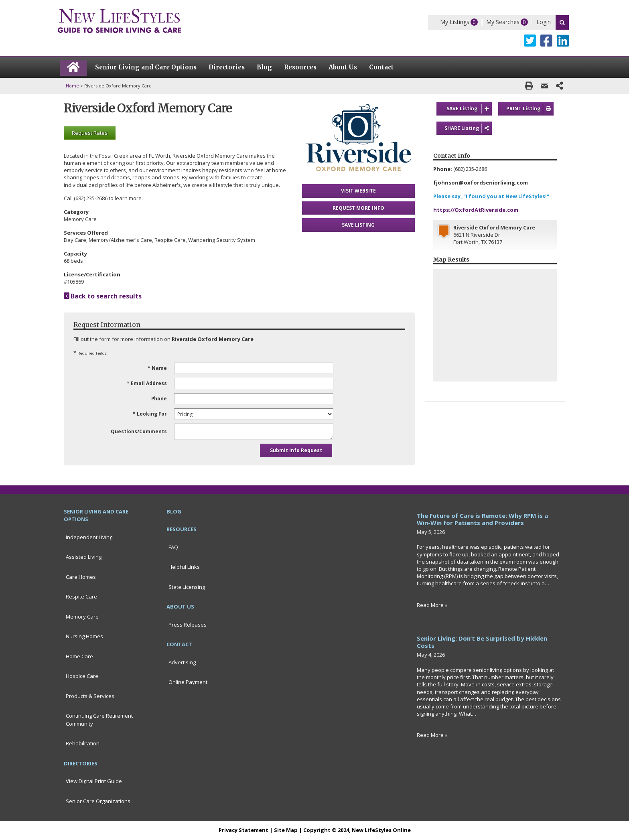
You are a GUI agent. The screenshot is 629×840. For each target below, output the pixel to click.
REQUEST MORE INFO (358, 208)
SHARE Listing (468, 128)
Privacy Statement (243, 830)
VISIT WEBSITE (358, 191)
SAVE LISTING (358, 225)
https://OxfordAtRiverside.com (476, 210)
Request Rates (90, 133)
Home (72, 86)
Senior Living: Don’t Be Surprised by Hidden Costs (482, 642)
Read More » (432, 605)
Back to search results (103, 296)
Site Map (286, 830)
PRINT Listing (530, 109)
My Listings (455, 22)
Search (562, 22)
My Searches (503, 22)
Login (544, 22)
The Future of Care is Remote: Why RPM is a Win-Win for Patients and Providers (482, 519)
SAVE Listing (469, 109)
